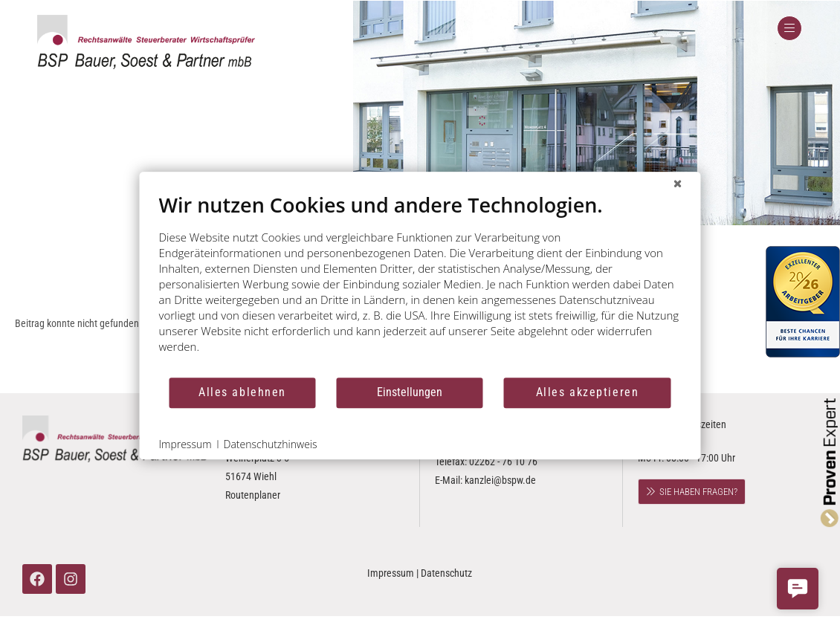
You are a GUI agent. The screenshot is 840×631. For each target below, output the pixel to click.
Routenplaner (253, 495)
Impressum (391, 573)
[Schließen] (678, 184)
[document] (420, 284)
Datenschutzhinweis (271, 444)
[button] (798, 589)
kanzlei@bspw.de (500, 480)
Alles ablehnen (242, 392)
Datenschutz (446, 573)
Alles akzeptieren (588, 392)
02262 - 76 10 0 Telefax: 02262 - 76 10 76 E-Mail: (486, 462)
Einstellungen (410, 392)
